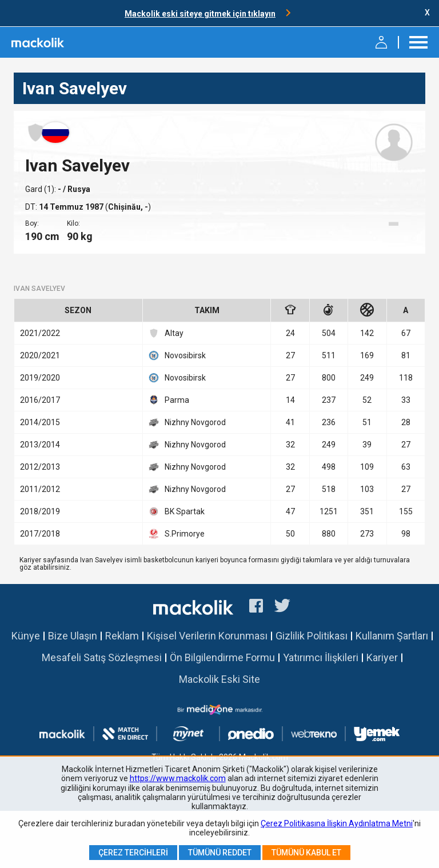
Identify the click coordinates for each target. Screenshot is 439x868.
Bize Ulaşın (73, 636)
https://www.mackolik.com (178, 778)
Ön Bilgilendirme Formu (222, 657)
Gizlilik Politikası (312, 636)
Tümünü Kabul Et (306, 853)
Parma (169, 400)
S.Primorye (177, 534)
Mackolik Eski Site (219, 679)
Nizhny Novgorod (187, 422)
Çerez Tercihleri (133, 853)
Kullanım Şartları (392, 636)
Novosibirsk (177, 355)
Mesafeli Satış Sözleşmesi (102, 657)
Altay (166, 333)
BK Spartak (177, 511)
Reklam (122, 636)
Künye (26, 636)
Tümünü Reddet (220, 853)
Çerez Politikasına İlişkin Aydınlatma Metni (337, 823)
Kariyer (382, 657)
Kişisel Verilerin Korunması (207, 636)
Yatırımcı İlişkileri (321, 657)
